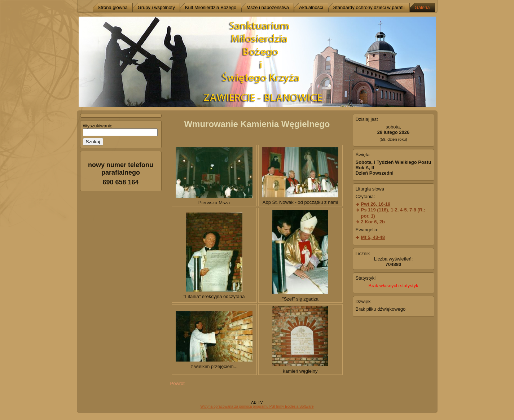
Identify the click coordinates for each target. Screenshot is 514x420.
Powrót (177, 383)
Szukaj (93, 142)
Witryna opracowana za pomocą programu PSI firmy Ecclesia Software (257, 406)
